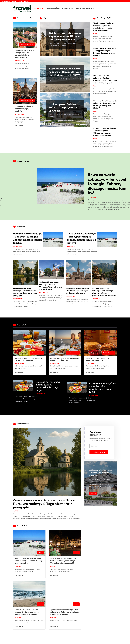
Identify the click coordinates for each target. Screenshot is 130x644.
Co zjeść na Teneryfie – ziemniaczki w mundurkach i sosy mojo (29, 359)
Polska (78, 8)
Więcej (93, 493)
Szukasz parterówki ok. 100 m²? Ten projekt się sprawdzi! (63, 107)
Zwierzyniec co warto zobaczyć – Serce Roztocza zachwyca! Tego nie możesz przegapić (25, 292)
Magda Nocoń (62, 43)
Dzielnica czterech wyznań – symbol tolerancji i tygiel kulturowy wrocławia (65, 36)
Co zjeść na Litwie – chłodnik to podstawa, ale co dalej (98, 359)
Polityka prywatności (23, 1)
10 (107, 502)
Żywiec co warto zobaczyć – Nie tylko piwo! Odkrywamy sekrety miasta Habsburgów (105, 132)
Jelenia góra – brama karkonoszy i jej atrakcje (24, 109)
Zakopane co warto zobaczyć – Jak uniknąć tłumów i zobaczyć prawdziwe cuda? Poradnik (104, 292)
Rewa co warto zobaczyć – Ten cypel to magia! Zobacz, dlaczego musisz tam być (105, 52)
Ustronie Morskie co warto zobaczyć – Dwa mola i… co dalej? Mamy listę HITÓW (65, 72)
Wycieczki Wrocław (68, 8)
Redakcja (14, 1)
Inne (76, 114)
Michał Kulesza (62, 79)
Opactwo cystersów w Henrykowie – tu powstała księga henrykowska (24, 54)
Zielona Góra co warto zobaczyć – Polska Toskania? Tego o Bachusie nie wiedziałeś (51, 286)
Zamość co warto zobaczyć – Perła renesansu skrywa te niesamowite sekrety (78, 291)
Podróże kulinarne (88, 8)
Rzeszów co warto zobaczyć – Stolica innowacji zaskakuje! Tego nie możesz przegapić (105, 79)
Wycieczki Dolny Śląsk (52, 8)
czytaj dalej (19, 72)
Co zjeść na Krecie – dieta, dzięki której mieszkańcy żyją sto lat (65, 359)
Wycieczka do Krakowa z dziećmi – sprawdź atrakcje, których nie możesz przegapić (104, 27)
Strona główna (6, 1)
